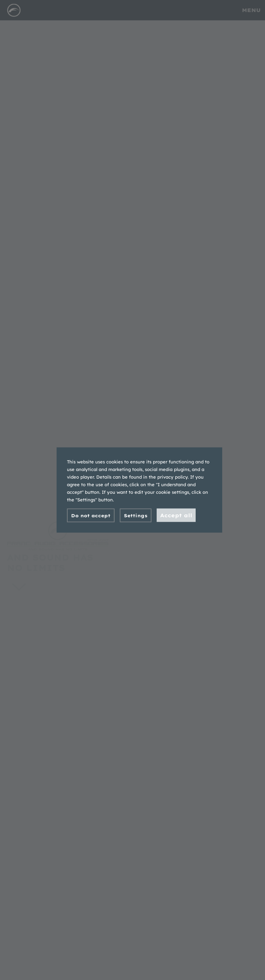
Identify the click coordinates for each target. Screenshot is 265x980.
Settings (136, 516)
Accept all (176, 515)
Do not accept (91, 516)
